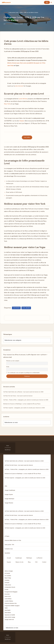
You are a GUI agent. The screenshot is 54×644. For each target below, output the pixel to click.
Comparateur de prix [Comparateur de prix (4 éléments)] (10, 587)
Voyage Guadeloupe (10, 490)
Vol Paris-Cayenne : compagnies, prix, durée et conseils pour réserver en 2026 (24, 408)
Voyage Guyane (9, 494)
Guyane (9, 562)
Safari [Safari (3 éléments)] (6, 608)
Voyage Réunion (9, 503)
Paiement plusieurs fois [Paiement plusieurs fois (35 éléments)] (11, 603)
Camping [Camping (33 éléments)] (7, 580)
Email (8, 367)
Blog (29, 562)
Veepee (22, 121)
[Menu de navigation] (47, 2)
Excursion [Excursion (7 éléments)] (7, 594)
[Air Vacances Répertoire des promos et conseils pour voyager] (6, 2)
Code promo (16, 308)
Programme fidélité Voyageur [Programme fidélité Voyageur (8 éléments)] (12, 606)
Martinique (29, 558)
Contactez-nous (9, 549)
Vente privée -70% (9, 545)
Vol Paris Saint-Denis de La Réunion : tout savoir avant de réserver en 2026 (23, 392)
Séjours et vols (19, 562)
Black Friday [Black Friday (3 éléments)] (8, 578)
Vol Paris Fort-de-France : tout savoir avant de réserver (18, 396)
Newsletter (7, 553)
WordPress (8, 450)
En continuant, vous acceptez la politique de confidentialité (23, 373)
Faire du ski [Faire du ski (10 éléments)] (8, 596)
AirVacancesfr (9, 24)
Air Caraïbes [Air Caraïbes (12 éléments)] (8, 576)
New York (7, 104)
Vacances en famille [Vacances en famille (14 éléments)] (10, 615)
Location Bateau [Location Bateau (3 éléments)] (9, 601)
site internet (19, 86)
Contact (44, 562)
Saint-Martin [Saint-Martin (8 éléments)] (8, 613)
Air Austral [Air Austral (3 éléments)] (7, 573)
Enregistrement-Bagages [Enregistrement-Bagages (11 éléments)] (11, 592)
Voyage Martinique (9, 499)
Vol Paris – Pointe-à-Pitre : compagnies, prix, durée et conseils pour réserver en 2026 (26, 400)
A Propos (7, 536)
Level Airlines (23, 99)
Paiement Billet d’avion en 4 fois (13, 540)
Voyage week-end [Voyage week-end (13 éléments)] (9, 620)
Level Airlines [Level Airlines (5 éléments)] (8, 599)
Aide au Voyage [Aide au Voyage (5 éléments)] (9, 571)
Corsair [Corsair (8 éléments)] (6, 589)
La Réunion (39, 558)
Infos (6, 486)
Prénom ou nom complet (13, 361)
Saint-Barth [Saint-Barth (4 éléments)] (7, 610)
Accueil (6, 12)
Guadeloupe (19, 558)
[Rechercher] (51, 2)
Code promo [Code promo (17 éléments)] (8, 585)
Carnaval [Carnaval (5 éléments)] (7, 583)
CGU (36, 562)
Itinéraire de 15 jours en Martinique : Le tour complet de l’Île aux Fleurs (22, 404)
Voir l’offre (27, 137)
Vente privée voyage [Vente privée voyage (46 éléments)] (10, 617)
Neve (8, 446)
